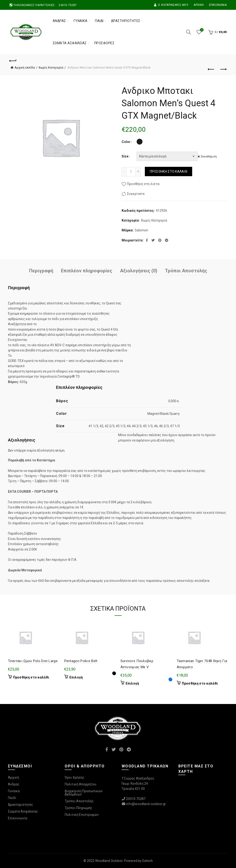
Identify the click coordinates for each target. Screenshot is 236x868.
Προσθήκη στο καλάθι (169, 171)
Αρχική (199, 5)
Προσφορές (104, 43)
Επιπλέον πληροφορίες (87, 271)
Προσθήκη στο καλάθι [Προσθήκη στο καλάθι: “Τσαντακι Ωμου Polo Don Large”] (31, 677)
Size (125, 156)
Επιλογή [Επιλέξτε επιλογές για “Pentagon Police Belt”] (76, 677)
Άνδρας (59, 21)
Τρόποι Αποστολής (186, 271)
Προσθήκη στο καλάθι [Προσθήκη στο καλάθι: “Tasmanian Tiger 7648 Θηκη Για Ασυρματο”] (200, 683)
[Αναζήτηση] (189, 32)
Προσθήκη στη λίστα (143, 184)
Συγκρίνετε (136, 194)
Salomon (141, 230)
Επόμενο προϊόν (223, 69)
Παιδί (99, 21)
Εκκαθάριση (211, 157)
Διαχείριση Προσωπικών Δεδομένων (84, 793)
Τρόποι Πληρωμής (79, 808)
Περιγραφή (41, 271)
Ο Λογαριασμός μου (171, 5)
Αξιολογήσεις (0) (139, 271)
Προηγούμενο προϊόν (211, 69)
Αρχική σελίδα (25, 67)
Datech (148, 861)
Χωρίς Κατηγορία (51, 67)
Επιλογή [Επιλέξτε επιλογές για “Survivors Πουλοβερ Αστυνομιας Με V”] (132, 683)
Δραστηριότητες (126, 21)
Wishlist (201, 30)
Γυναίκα (81, 21)
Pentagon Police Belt (81, 661)
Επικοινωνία (218, 5)
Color (126, 142)
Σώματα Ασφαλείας (70, 43)
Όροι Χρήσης (75, 777)
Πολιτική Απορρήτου (81, 784)
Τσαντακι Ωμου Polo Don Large (33, 661)
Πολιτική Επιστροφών (82, 815)
